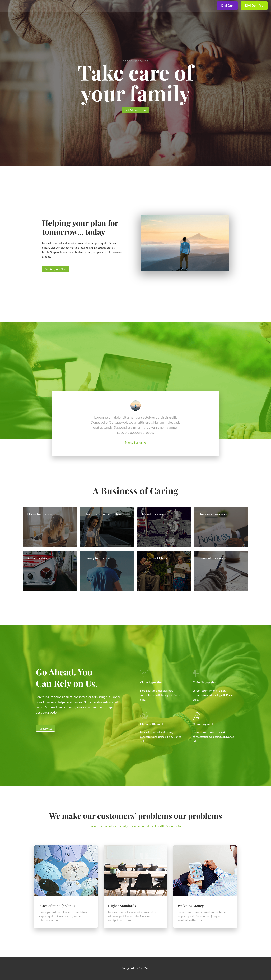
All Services (45, 728)
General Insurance (212, 558)
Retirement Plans (154, 558)
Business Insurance (213, 514)
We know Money (191, 906)
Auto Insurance (39, 558)
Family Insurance (97, 558)
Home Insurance (39, 514)
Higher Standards (122, 906)
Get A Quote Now (135, 110)
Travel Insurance (154, 514)
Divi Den (144, 968)
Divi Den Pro (254, 6)
